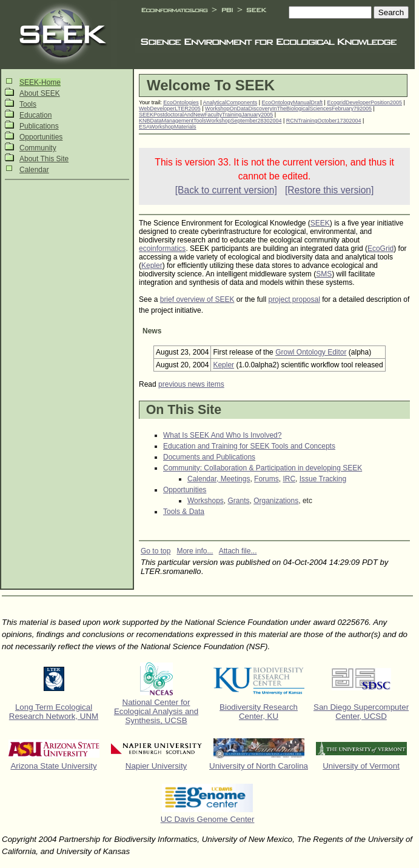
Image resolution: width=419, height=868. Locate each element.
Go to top (156, 551)
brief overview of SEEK (197, 299)
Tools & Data (184, 512)
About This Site (44, 159)
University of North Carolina (259, 766)
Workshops (206, 501)
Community (38, 148)
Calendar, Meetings (219, 479)
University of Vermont (361, 766)
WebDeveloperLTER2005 (170, 109)
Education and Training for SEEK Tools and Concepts (249, 446)
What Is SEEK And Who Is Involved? (222, 435)
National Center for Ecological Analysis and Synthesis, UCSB (156, 711)
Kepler (152, 265)
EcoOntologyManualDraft (293, 102)
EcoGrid (380, 249)
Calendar (34, 170)
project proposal (294, 299)
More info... (195, 551)
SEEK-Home (40, 82)
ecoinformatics (162, 249)
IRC (289, 479)
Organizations (276, 501)
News (152, 331)
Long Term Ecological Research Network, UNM (54, 712)
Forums (266, 479)
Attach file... (238, 551)
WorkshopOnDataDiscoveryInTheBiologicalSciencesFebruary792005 (288, 109)
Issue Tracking (323, 479)
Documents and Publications (209, 457)
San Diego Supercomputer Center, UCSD (361, 712)
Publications (39, 126)
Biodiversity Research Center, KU (259, 712)
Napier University (156, 766)
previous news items (191, 384)
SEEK (320, 223)
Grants (238, 501)
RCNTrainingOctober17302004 (324, 121)
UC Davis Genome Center (208, 819)
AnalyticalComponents (230, 102)
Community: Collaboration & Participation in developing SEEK (263, 468)
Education (35, 115)
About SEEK (40, 93)
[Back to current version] (226, 190)
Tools (28, 104)
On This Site (184, 410)
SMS (324, 274)
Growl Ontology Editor (311, 352)
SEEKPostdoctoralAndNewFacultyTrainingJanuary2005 (206, 115)
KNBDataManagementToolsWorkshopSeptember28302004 (210, 121)
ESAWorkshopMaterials (168, 127)
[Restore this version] (329, 190)
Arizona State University (53, 766)
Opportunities (41, 137)
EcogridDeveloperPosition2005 (364, 102)
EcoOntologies (181, 102)
